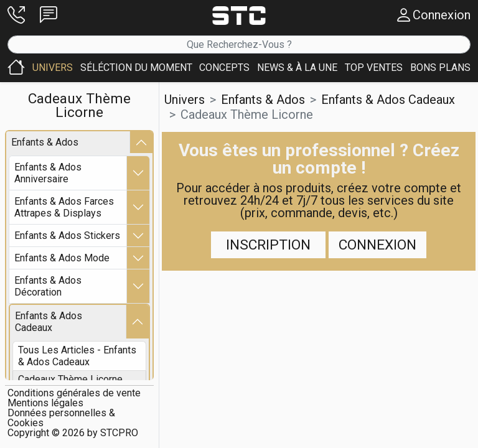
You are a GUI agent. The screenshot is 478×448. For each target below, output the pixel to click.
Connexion (377, 245)
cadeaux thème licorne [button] (247, 114)
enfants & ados (45, 142)
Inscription (268, 245)
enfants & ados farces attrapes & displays (64, 207)
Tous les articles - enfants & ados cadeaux (77, 356)
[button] (16, 15)
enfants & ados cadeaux (49, 322)
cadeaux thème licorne (70, 379)
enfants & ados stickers (67, 236)
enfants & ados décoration (48, 286)
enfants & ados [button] (263, 100)
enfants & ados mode (62, 258)
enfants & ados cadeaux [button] (388, 100)
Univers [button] (185, 100)
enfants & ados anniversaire (48, 173)
